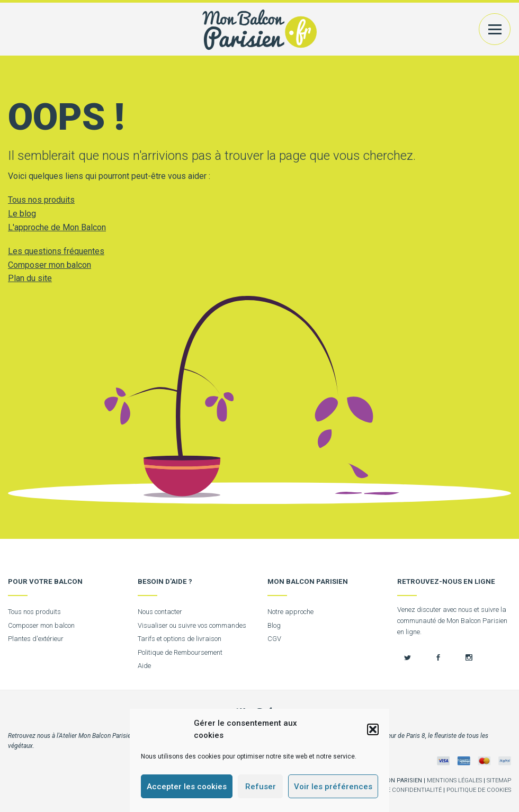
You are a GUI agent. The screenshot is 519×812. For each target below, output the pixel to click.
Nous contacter (160, 612)
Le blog (22, 214)
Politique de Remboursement (180, 652)
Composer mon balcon (50, 265)
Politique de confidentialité (397, 790)
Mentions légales (454, 781)
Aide (144, 666)
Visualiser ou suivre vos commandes (192, 625)
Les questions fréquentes (56, 251)
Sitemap (499, 781)
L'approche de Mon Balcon (57, 227)
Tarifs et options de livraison (180, 639)
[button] (373, 729)
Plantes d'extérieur (36, 639)
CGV (274, 639)
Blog (274, 625)
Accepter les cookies (187, 787)
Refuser (261, 787)
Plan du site (30, 278)
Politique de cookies (479, 790)
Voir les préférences (333, 787)
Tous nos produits (41, 200)
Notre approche (290, 612)
